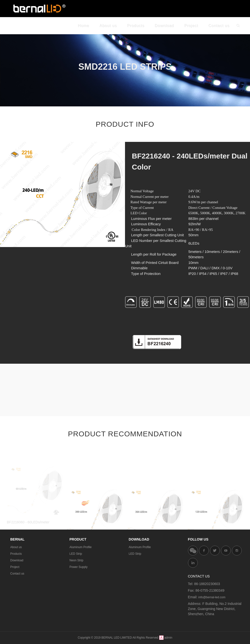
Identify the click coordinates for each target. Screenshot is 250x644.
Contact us (17, 574)
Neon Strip (77, 560)
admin (168, 638)
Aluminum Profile (81, 547)
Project (15, 567)
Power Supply (79, 567)
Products (16, 554)
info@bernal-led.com (212, 597)
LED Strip (76, 554)
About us (16, 547)
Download (17, 560)
